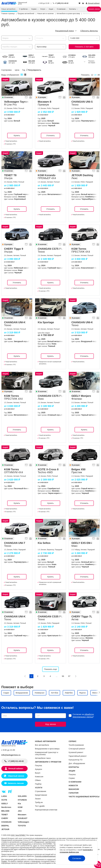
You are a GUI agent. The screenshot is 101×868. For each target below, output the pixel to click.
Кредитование (41, 795)
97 (69, 676)
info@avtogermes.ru (11, 755)
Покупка (38, 766)
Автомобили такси (43, 758)
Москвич (22, 815)
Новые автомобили (9, 9)
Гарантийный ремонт (78, 756)
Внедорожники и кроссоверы (47, 749)
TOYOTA (22, 826)
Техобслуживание (76, 745)
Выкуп (38, 773)
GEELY (5, 803)
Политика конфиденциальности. (47, 856)
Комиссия (39, 777)
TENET (5, 815)
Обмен (38, 780)
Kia (19, 803)
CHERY (5, 818)
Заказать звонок (94, 9)
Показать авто (84, 47)
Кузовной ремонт (76, 752)
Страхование (41, 791)
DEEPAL (5, 826)
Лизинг (38, 799)
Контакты (73, 9)
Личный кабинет (16, 769)
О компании (61, 9)
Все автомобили (42, 745)
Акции (51, 9)
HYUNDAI (22, 800)
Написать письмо (16, 783)
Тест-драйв (40, 806)
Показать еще (51, 669)
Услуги (43, 9)
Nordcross (6, 807)
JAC (20, 811)
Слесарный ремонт (77, 749)
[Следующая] (76, 676)
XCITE (4, 800)
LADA (4, 796)
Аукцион (39, 769)
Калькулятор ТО (76, 760)
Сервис (34, 9)
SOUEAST (23, 818)
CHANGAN (6, 822)
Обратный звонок (16, 776)
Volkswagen (24, 822)
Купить (17, 135)
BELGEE (5, 811)
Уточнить (50, 135)
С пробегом (24, 9)
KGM (20, 807)
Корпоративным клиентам (46, 810)
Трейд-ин (39, 802)
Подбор (38, 784)
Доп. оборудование (77, 763)
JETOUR (5, 829)
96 (63, 676)
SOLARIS (22, 796)
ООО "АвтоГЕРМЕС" (18, 835)
